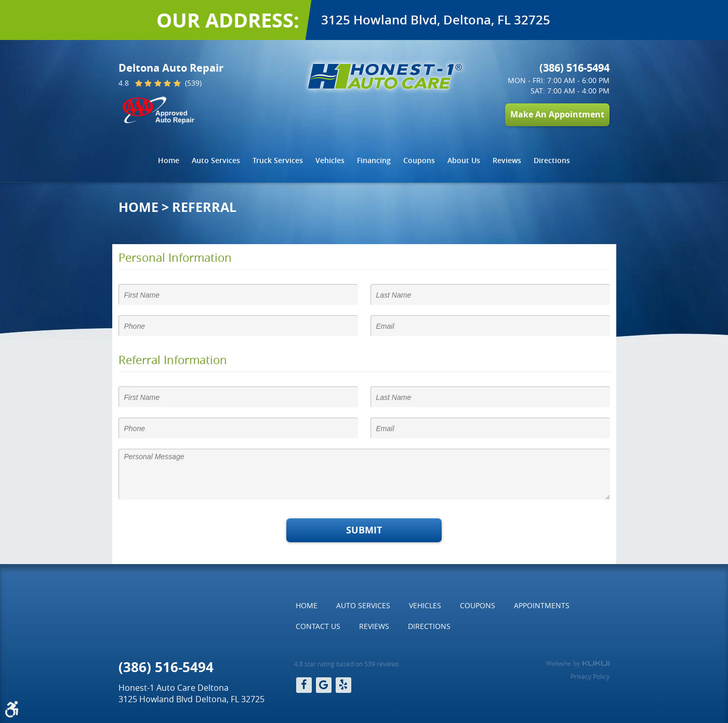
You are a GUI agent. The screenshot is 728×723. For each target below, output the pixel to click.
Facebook (304, 685)
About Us (464, 160)
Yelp (343, 685)
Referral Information (173, 360)
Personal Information (175, 258)
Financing (374, 160)
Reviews (507, 160)
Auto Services (216, 160)
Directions (552, 160)
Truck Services (278, 160)
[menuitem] (169, 160)
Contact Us (318, 626)
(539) (192, 84)
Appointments (542, 605)
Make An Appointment (557, 114)
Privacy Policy (590, 676)
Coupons (419, 160)
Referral (204, 207)
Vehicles (330, 160)
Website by (578, 664)
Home (169, 160)
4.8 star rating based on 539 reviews (347, 664)
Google (324, 685)
